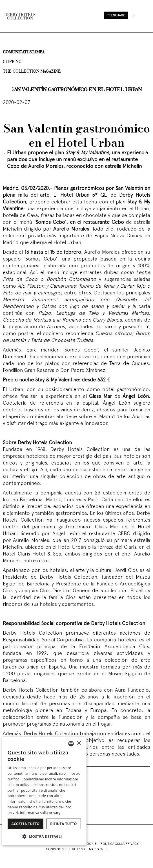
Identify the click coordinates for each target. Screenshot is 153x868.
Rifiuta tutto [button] (64, 824)
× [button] (79, 743)
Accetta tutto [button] (25, 824)
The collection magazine (32, 71)
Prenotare (116, 16)
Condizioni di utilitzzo (65, 849)
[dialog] (44, 791)
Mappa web (98, 849)
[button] (44, 836)
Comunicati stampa (24, 52)
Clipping (12, 62)
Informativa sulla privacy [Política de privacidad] (40, 813)
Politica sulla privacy (119, 844)
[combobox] (71, 744)
